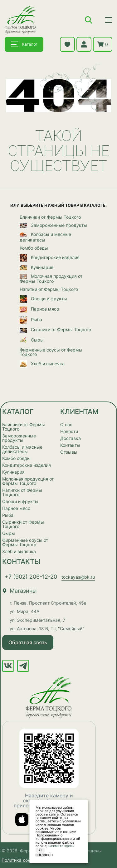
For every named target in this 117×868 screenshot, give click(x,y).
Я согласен (40, 852)
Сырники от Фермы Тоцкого (55, 330)
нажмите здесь (61, 846)
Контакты (70, 445)
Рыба (31, 320)
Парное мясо (39, 309)
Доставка (71, 438)
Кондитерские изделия (50, 258)
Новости (69, 431)
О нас (66, 424)
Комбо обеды (34, 248)
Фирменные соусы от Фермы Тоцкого (51, 352)
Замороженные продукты (53, 226)
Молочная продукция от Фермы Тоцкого (51, 279)
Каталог (24, 44)
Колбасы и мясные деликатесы (45, 237)
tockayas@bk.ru (78, 577)
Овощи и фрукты (43, 299)
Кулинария (37, 268)
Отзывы (69, 452)
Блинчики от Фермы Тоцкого (50, 217)
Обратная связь (28, 642)
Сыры (32, 340)
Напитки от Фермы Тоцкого (49, 289)
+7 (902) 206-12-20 (31, 577)
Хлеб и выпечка (42, 364)
